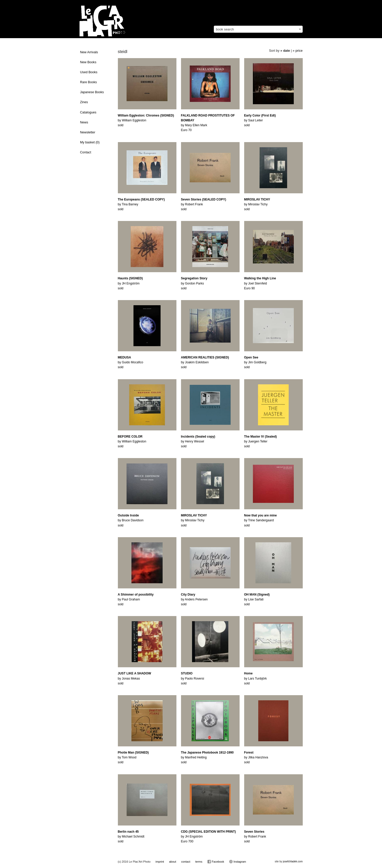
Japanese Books (92, 92)
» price (298, 51)
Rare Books (88, 82)
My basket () (90, 142)
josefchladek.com (293, 861)
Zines (84, 102)
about (173, 862)
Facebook (216, 862)
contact (186, 862)
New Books (88, 62)
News (84, 122)
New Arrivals (89, 52)
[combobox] (258, 29)
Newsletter (88, 132)
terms (199, 862)
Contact (86, 152)
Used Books (89, 72)
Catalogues (88, 112)
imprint (160, 862)
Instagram (238, 862)
